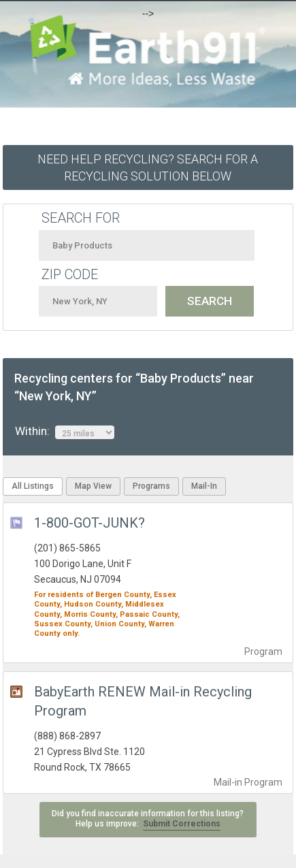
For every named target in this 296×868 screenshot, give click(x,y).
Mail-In (204, 486)
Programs (151, 486)
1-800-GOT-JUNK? (89, 523)
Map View (93, 486)
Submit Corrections (182, 824)
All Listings (33, 486)
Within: (65, 432)
